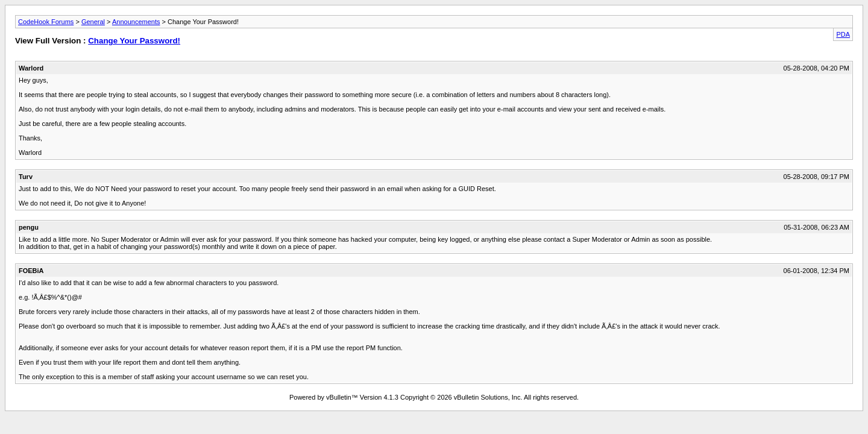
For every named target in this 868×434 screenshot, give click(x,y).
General (93, 22)
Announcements (136, 22)
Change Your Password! (134, 41)
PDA (843, 34)
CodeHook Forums (46, 22)
